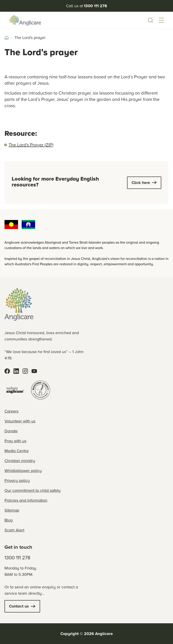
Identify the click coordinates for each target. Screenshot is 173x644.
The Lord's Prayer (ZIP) (31, 145)
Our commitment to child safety (33, 490)
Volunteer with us (20, 421)
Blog (9, 520)
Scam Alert (14, 530)
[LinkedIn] (16, 371)
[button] (161, 20)
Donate (11, 431)
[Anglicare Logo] (25, 20)
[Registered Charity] (41, 390)
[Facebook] (7, 371)
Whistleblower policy (23, 471)
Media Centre (17, 451)
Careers (11, 411)
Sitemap (12, 510)
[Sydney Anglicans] (15, 390)
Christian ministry (20, 461)
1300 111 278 (17, 558)
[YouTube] (34, 371)
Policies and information (26, 500)
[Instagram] (25, 371)
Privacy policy (17, 481)
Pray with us (15, 441)
